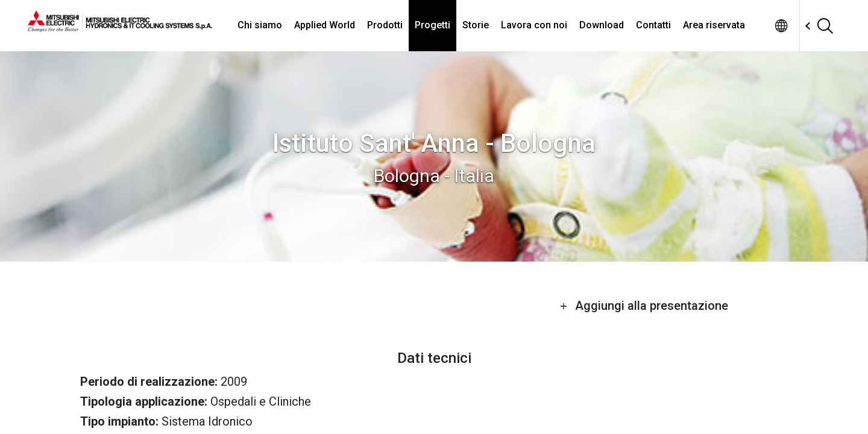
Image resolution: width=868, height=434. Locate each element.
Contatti (653, 25)
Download (602, 25)
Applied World (325, 25)
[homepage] (120, 27)
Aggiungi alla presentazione (644, 306)
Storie (476, 25)
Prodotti (385, 25)
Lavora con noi (534, 25)
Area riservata (714, 25)
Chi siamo (260, 25)
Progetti (432, 25)
